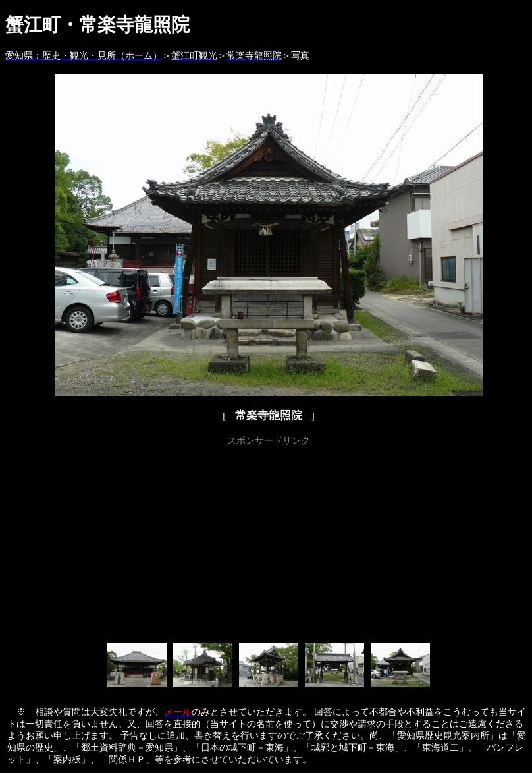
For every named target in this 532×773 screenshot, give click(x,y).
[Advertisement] (269, 542)
